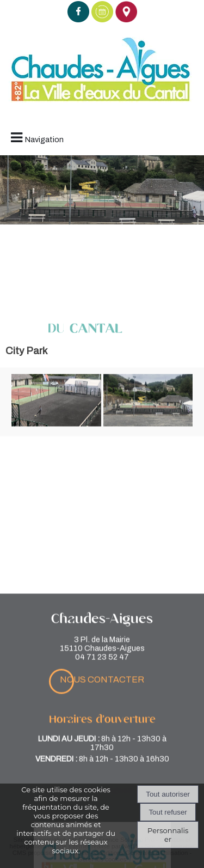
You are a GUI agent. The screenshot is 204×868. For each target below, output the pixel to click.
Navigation (44, 139)
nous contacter (102, 723)
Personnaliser (168, 835)
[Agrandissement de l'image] (56, 424)
